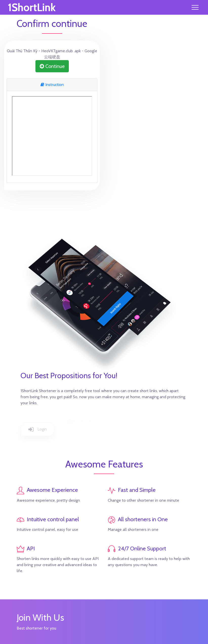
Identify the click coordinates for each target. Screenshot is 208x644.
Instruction (52, 85)
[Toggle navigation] (195, 7)
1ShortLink (32, 7)
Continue (52, 66)
